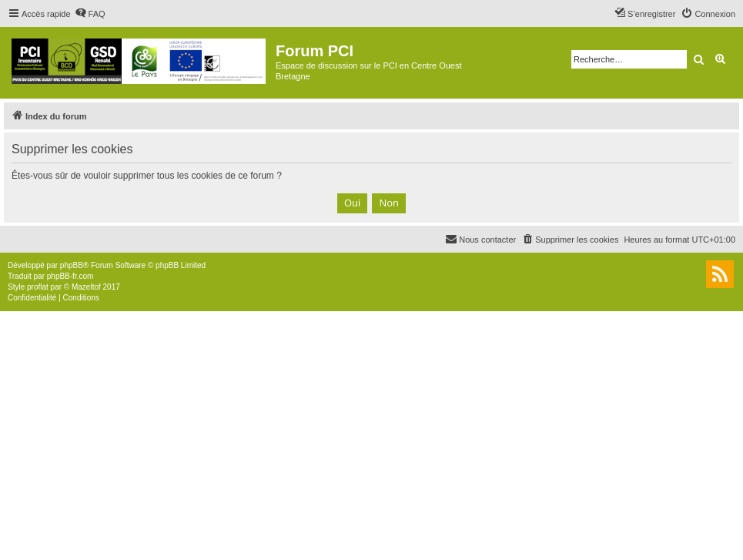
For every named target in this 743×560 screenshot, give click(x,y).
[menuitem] (90, 14)
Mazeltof (86, 287)
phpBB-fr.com (70, 276)
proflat (38, 287)
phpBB (72, 265)
